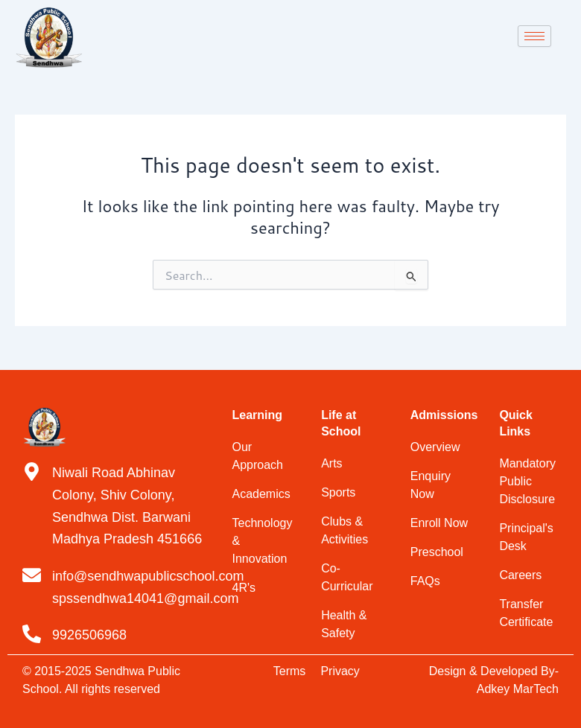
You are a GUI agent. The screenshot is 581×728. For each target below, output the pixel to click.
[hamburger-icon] (534, 36)
